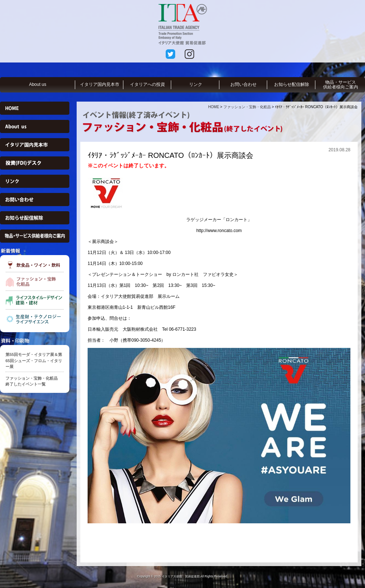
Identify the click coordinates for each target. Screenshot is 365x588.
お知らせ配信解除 (292, 84)
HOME (214, 107)
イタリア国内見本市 (100, 84)
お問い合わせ (243, 84)
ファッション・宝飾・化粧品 (247, 107)
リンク (196, 84)
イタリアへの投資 (147, 84)
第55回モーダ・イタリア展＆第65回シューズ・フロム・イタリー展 (34, 361)
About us (37, 84)
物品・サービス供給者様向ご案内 (341, 85)
